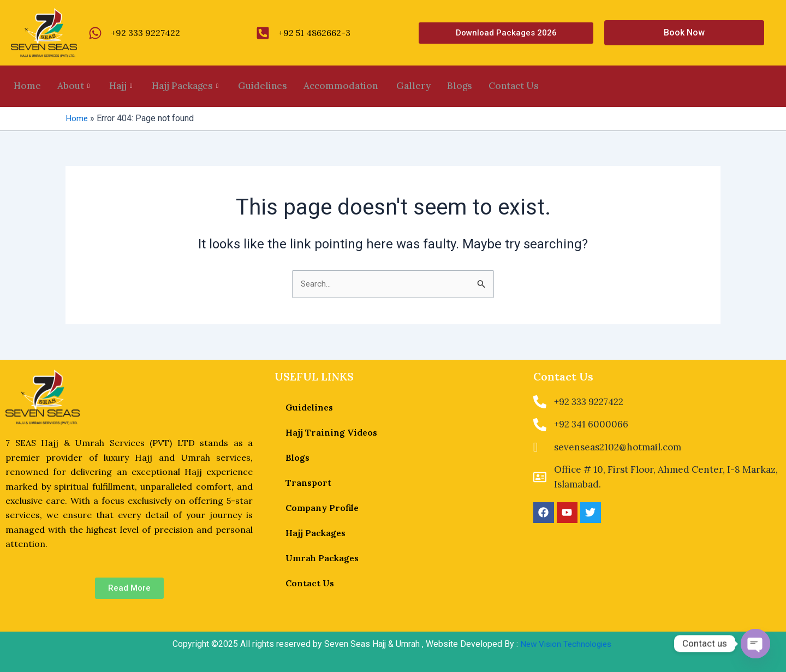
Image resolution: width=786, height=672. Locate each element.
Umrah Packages (322, 558)
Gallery (413, 86)
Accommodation (342, 86)
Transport (308, 483)
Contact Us (514, 86)
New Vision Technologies (566, 644)
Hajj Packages (185, 86)
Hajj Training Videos (331, 432)
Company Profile (322, 508)
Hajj (121, 86)
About (73, 86)
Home (27, 86)
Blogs (460, 86)
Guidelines (263, 86)
